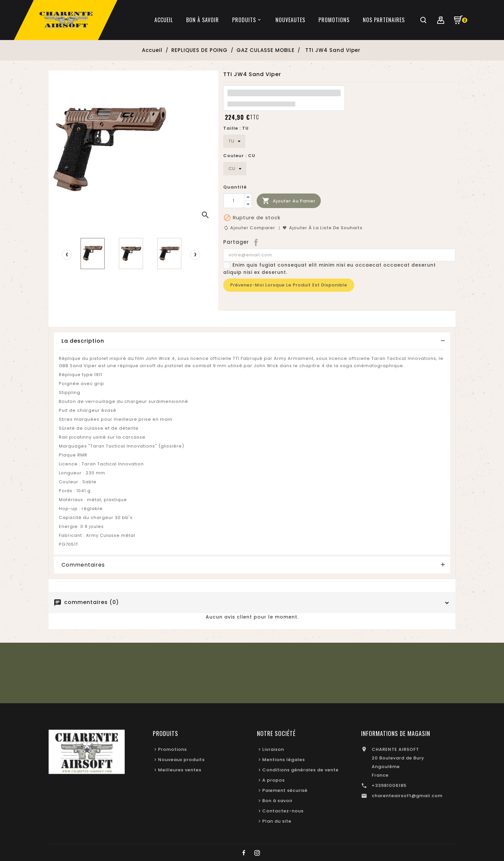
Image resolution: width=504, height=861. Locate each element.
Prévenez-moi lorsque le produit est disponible (289, 285)
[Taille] (234, 141)
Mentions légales (284, 760)
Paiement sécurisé (285, 790)
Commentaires (83, 565)
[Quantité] (234, 201)
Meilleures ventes (180, 770)
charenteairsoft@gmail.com (407, 796)
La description (83, 341)
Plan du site (277, 821)
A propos (273, 780)
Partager (256, 242)
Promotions (172, 749)
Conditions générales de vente (300, 770)
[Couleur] (235, 169)
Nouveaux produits (181, 760)
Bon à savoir (277, 801)
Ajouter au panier (289, 201)
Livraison (273, 749)
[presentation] (67, 255)
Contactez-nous (283, 811)
